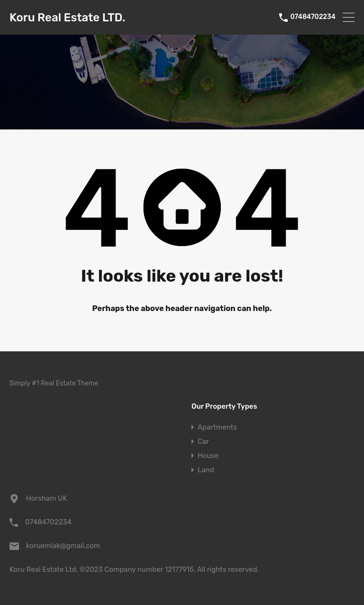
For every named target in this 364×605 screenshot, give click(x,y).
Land (206, 470)
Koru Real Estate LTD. (67, 18)
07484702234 (313, 17)
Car (203, 441)
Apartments (217, 427)
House (208, 456)
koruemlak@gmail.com (63, 546)
